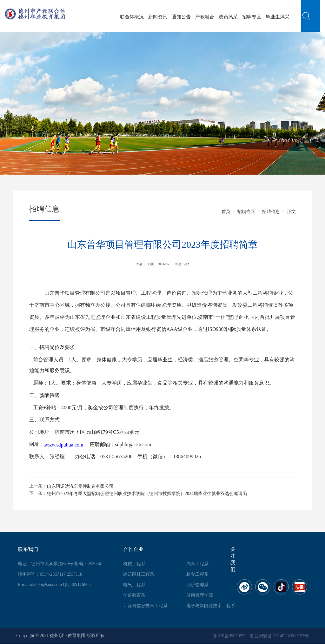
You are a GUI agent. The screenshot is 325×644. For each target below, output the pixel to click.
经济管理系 (197, 585)
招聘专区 (252, 17)
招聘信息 (271, 212)
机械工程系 (134, 564)
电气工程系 (134, 585)
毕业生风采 (278, 17)
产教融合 (205, 17)
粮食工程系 (197, 574)
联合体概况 (132, 17)
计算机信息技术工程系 (145, 606)
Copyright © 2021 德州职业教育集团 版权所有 (60, 636)
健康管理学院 (200, 595)
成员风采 (228, 17)
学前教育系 (134, 595)
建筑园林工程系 (139, 574)
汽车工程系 (197, 564)
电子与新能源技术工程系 (211, 606)
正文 (291, 212)
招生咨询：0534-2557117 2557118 (50, 574)
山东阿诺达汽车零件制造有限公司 (80, 486)
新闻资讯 (158, 17)
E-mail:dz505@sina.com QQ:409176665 (54, 584)
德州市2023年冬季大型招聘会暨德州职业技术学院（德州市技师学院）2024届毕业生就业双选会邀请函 (147, 493)
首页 (226, 212)
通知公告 (181, 17)
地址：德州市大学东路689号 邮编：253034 (60, 564)
